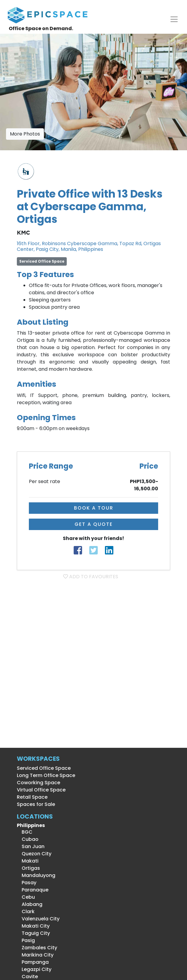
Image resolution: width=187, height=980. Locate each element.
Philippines (31, 825)
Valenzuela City (38, 919)
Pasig (26, 940)
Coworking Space (38, 783)
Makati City (33, 926)
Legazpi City (34, 969)
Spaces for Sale (36, 804)
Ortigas (28, 868)
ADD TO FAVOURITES (91, 577)
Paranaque (33, 890)
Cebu (26, 897)
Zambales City (37, 948)
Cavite (27, 977)
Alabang (30, 904)
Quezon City (34, 854)
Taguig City (33, 933)
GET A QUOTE (94, 524)
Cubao (28, 839)
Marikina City (35, 955)
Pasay (27, 883)
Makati (28, 861)
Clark (26, 911)
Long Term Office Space (46, 775)
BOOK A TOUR (94, 508)
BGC (25, 832)
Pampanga (33, 962)
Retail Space (32, 797)
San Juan (31, 846)
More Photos (25, 134)
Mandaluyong (36, 875)
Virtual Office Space (41, 790)
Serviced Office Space (44, 768)
